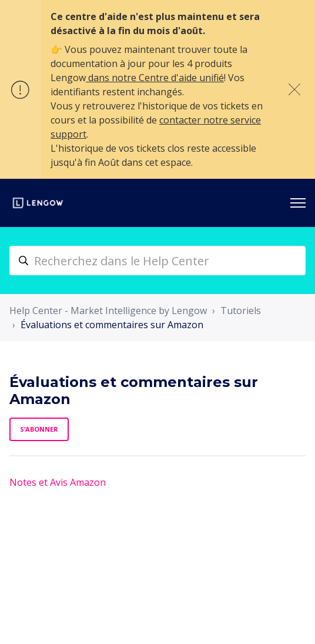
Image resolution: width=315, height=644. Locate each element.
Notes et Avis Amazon (58, 482)
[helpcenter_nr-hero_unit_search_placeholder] (157, 261)
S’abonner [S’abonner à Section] (39, 429)
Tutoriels (241, 311)
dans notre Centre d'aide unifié (155, 78)
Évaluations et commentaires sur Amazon (112, 325)
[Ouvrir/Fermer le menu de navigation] (298, 203)
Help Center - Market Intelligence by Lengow (108, 311)
